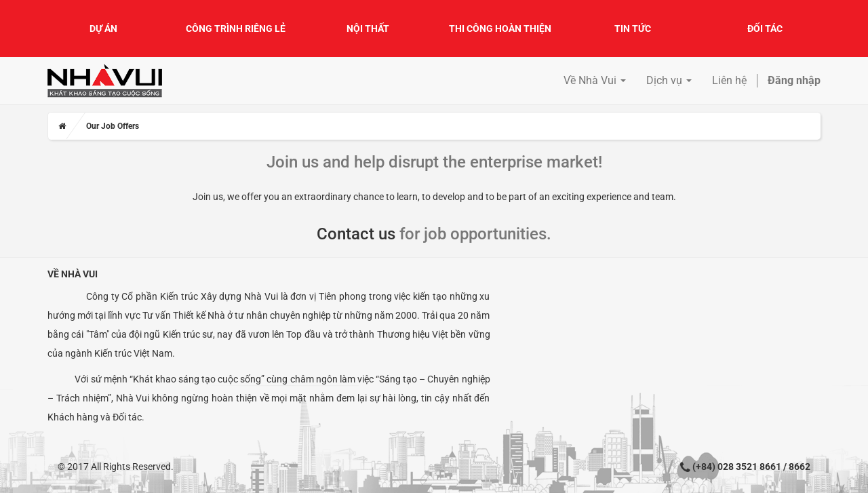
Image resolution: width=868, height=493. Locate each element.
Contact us (356, 234)
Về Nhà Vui (73, 274)
